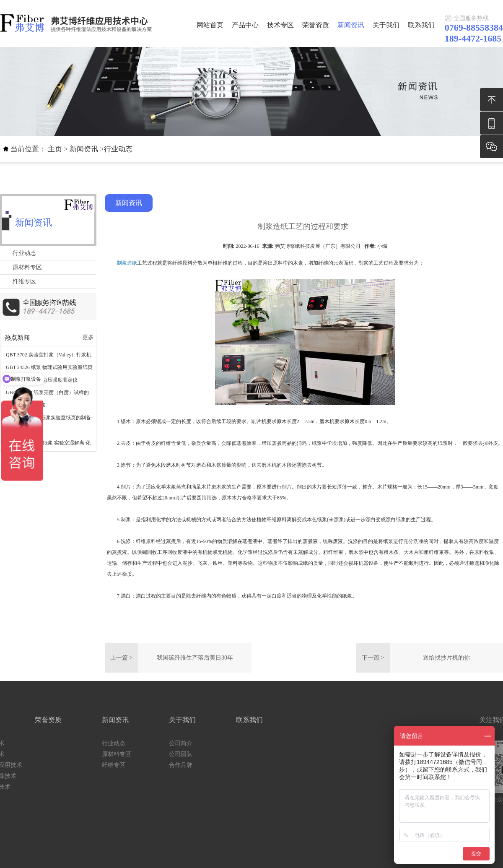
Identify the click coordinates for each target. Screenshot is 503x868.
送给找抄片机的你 (446, 658)
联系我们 (421, 25)
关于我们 (386, 25)
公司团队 (91, 754)
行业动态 (118, 149)
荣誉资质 (316, 25)
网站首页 (210, 25)
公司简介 (91, 743)
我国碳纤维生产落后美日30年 (195, 658)
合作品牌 (91, 765)
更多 (88, 337)
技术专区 (280, 25)
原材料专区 (27, 267)
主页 (55, 149)
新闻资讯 (351, 25)
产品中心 (245, 25)
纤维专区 (24, 282)
